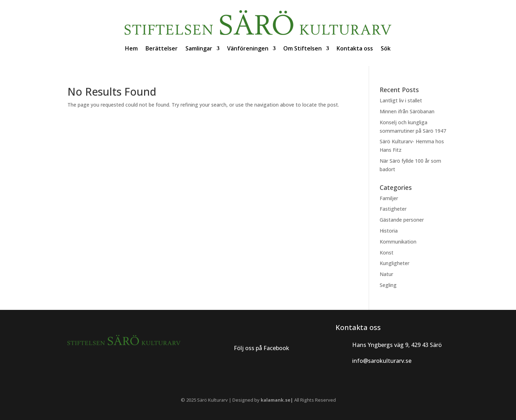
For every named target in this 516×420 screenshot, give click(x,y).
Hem (131, 48)
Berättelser (162, 48)
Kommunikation (398, 242)
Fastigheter (393, 209)
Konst (387, 253)
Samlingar (199, 48)
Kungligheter (395, 263)
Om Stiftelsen (303, 48)
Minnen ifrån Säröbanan (407, 111)
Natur (386, 274)
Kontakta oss (355, 48)
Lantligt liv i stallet (401, 100)
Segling (388, 285)
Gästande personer (402, 220)
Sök (386, 48)
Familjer (389, 198)
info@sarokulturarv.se (382, 361)
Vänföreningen (248, 48)
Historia (389, 231)
